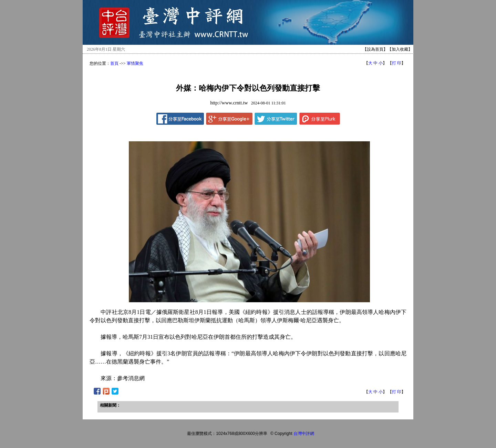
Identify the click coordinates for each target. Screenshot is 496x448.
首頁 (114, 63)
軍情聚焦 (135, 63)
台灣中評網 (304, 434)
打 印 (397, 63)
